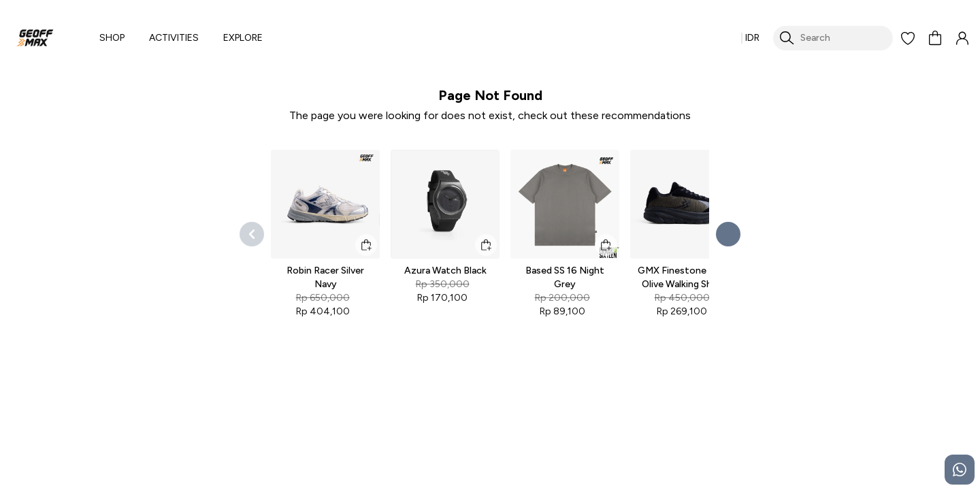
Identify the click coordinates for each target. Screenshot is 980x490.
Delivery (512, 447)
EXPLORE (243, 38)
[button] (908, 38)
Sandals (271, 447)
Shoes (267, 423)
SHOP (112, 38)
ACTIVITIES (174, 38)
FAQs (507, 423)
